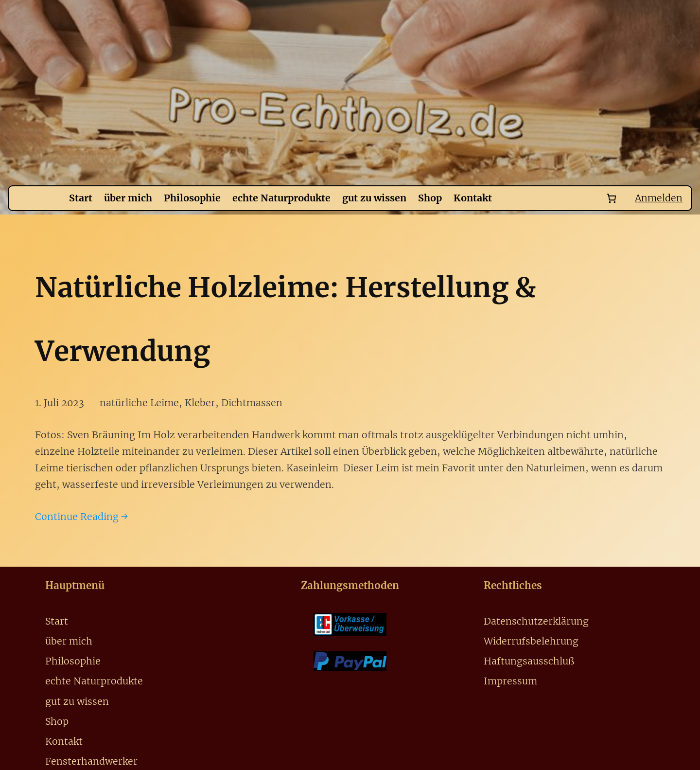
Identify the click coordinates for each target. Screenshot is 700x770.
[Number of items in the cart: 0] (612, 198)
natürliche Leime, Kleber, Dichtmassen (191, 403)
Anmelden (659, 198)
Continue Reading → (82, 517)
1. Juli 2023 (60, 403)
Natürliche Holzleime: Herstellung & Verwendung (285, 319)
